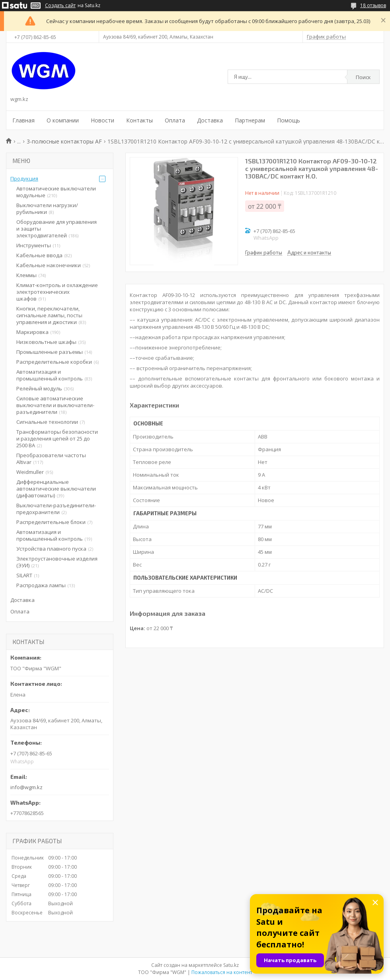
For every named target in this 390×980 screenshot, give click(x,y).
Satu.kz (231, 965)
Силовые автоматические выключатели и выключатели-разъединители (55, 405)
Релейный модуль (39, 388)
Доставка (210, 120)
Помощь (289, 120)
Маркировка (32, 332)
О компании (63, 120)
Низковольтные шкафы (46, 342)
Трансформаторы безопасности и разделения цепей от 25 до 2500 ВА (57, 439)
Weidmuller (30, 472)
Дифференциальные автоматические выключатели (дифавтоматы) (56, 489)
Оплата (175, 120)
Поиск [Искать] (363, 77)
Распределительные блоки (51, 522)
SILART (24, 575)
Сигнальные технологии (47, 422)
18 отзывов (373, 5)
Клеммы (26, 275)
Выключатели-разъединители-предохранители (56, 509)
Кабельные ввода (39, 255)
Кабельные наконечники (49, 265)
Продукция (24, 179)
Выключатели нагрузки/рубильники (47, 209)
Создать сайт (60, 6)
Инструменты (34, 245)
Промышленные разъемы (50, 352)
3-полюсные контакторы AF (64, 141)
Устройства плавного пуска (51, 549)
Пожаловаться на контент (222, 972)
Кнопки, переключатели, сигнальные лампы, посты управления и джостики (49, 315)
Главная (23, 120)
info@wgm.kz (26, 787)
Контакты (139, 120)
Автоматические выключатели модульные (56, 192)
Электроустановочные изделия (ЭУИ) (57, 562)
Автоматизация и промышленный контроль (50, 375)
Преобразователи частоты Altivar (51, 459)
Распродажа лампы (41, 585)
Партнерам (250, 120)
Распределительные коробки (54, 362)
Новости (102, 120)
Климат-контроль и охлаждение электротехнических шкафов (57, 292)
